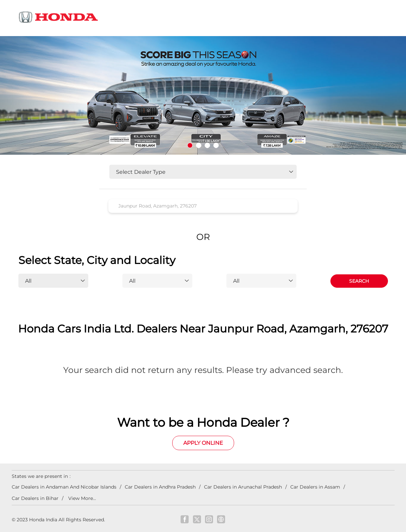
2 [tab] (199, 145)
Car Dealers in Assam (315, 487)
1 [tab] (190, 145)
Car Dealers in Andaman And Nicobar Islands (64, 487)
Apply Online (203, 443)
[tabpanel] (203, 95)
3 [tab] (207, 145)
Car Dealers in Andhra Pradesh (160, 487)
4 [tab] (216, 145)
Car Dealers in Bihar (35, 498)
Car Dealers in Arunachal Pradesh (243, 487)
